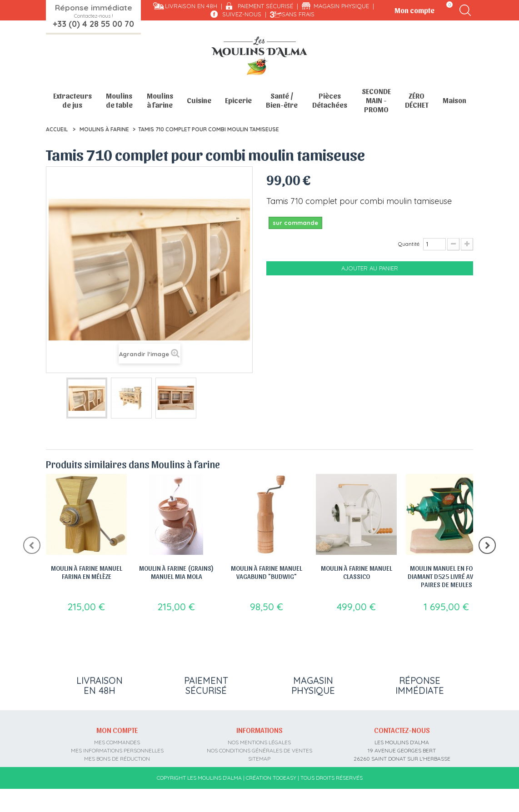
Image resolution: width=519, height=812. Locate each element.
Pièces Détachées (330, 100)
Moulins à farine (160, 100)
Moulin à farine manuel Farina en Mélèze (87, 572)
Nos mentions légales (259, 749)
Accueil (57, 129)
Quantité (409, 244)
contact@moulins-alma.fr (402, 782)
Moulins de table (119, 100)
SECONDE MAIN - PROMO (376, 100)
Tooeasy (284, 801)
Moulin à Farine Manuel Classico (357, 572)
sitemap (259, 765)
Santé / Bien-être (282, 100)
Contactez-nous (402, 737)
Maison (454, 100)
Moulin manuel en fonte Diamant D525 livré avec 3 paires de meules (446, 576)
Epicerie (238, 100)
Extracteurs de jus (72, 100)
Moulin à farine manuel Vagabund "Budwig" (267, 572)
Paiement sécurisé (265, 6)
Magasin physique (341, 6)
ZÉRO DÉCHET (417, 100)
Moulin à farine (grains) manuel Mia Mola (176, 572)
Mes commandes (117, 749)
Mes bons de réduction (117, 765)
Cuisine (199, 100)
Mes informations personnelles (117, 757)
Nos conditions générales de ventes (259, 757)
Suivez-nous (242, 14)
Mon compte (117, 737)
